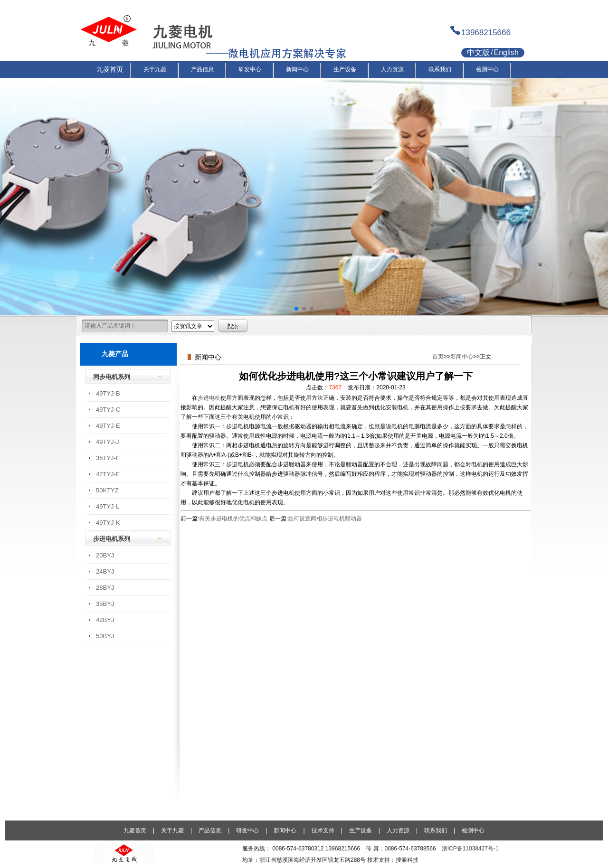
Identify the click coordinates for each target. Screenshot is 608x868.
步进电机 (209, 398)
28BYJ (105, 588)
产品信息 (210, 830)
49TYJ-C (108, 410)
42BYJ (105, 620)
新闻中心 (462, 357)
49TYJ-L (108, 506)
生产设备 (361, 830)
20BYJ (105, 555)
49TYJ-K (108, 523)
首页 (438, 357)
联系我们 (436, 830)
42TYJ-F (108, 474)
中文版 (478, 52)
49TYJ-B (108, 393)
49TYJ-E (108, 426)
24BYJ (105, 571)
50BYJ (105, 636)
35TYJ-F (108, 458)
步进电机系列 (112, 539)
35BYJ (105, 604)
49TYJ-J (107, 442)
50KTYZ (107, 490)
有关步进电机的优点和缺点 (233, 519)
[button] (296, 309)
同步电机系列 (112, 377)
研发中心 (247, 830)
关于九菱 (172, 830)
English (506, 52)
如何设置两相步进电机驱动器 (325, 519)
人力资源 (398, 830)
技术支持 (323, 830)
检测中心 (473, 830)
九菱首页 (135, 830)
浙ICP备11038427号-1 (470, 849)
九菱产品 (115, 354)
